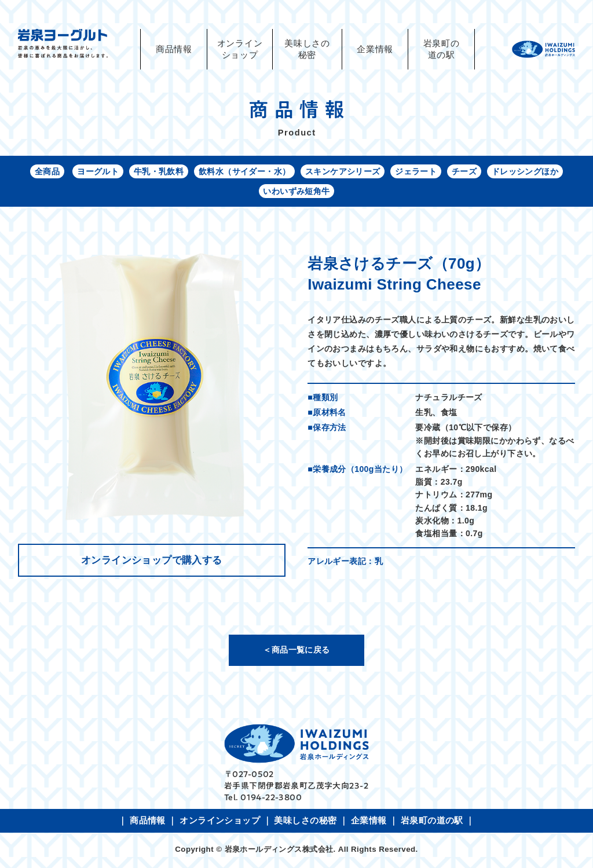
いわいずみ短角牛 (296, 192)
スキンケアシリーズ (343, 172)
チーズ (465, 172)
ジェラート (416, 172)
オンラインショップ (220, 822)
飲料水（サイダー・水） (245, 172)
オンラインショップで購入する (152, 561)
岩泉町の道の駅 (442, 49)
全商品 (46, 172)
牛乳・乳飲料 (158, 172)
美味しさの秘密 (307, 49)
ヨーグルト (97, 172)
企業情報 (375, 49)
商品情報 (174, 49)
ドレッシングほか (526, 172)
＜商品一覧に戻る (296, 651)
